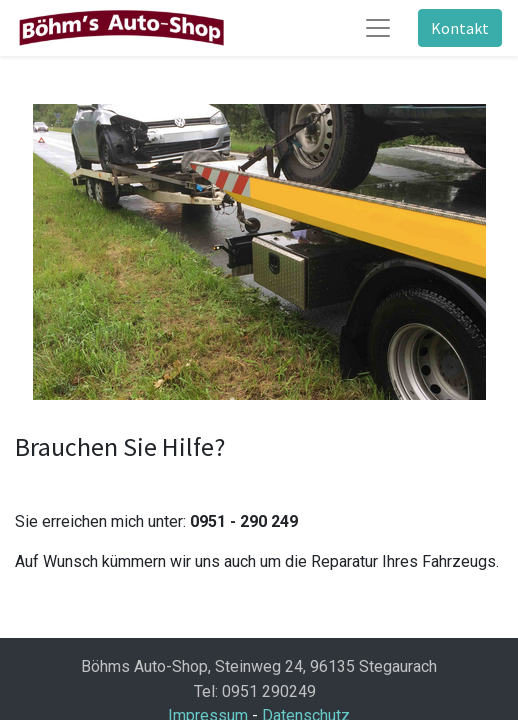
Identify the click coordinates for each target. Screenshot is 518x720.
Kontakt (460, 28)
